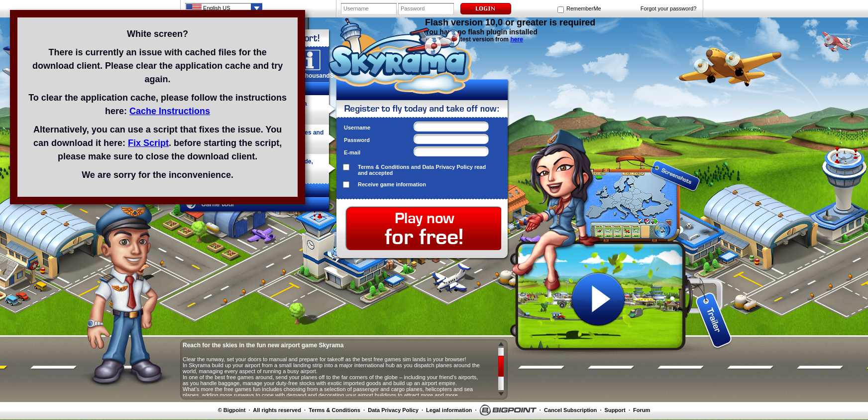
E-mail (352, 152)
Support (615, 410)
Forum (642, 410)
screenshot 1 (598, 165)
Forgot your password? (669, 8)
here (516, 39)
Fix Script (148, 143)
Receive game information (392, 184)
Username (357, 128)
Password (357, 140)
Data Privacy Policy (447, 167)
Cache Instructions (170, 111)
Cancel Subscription (570, 410)
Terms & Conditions (384, 167)
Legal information (449, 410)
